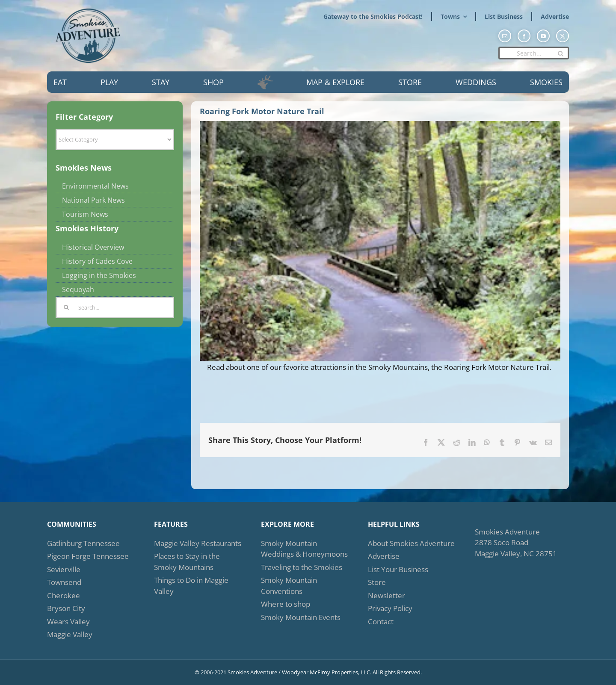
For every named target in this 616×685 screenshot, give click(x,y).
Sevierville (64, 569)
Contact (381, 622)
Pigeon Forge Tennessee (88, 556)
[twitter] (563, 36)
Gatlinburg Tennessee (83, 543)
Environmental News (95, 186)
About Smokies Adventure (411, 543)
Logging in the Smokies (99, 275)
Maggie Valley (70, 634)
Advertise (384, 556)
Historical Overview (93, 247)
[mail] (505, 36)
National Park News (93, 200)
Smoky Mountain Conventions (289, 586)
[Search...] (534, 53)
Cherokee (64, 595)
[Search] (560, 53)
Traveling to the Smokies (302, 567)
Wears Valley (68, 622)
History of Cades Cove (97, 261)
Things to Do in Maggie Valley (191, 586)
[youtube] (543, 36)
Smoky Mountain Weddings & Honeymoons (304, 549)
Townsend (64, 582)
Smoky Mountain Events (301, 617)
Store (377, 582)
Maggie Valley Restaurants (198, 543)
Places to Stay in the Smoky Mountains (187, 562)
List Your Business (398, 569)
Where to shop (286, 604)
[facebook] (524, 36)
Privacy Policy (390, 608)
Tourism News (85, 214)
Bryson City (66, 608)
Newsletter (386, 595)
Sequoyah (78, 289)
